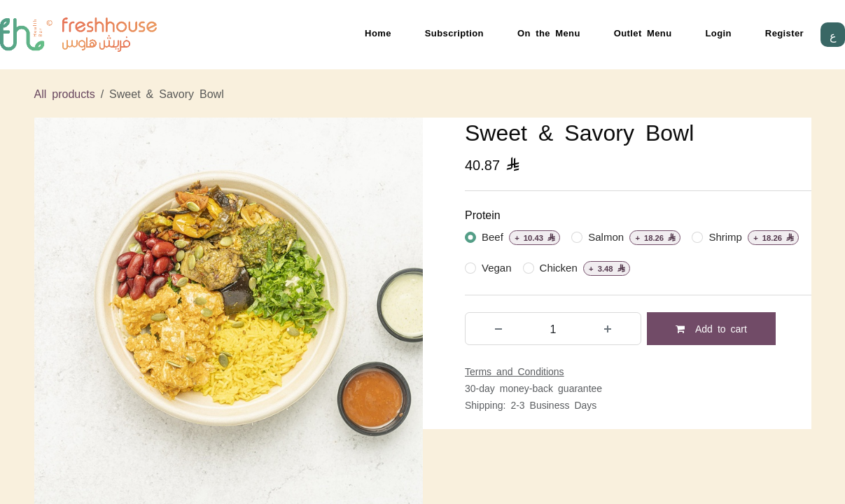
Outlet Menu (643, 33)
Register (784, 33)
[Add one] (608, 329)
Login (719, 33)
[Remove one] (498, 329)
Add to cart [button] (711, 329)
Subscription (454, 33)
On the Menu (549, 33)
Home (378, 33)
